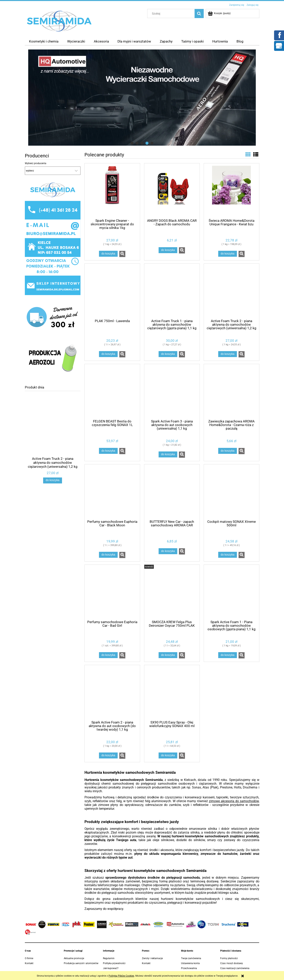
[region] (142, 98)
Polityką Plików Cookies (121, 976)
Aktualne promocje (74, 958)
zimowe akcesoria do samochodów (234, 801)
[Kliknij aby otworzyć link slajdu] (142, 98)
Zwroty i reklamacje (152, 958)
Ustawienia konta (190, 963)
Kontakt (29, 963)
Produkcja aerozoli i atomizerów (81, 963)
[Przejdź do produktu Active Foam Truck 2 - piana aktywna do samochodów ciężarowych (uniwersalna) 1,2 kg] (53, 433)
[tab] (132, 143)
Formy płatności (229, 958)
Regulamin (109, 958)
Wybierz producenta (36, 163)
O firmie (29, 958)
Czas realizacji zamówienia (235, 968)
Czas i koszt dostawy (232, 963)
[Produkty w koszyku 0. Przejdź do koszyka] (219, 13)
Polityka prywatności (114, 963)
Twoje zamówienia (191, 958)
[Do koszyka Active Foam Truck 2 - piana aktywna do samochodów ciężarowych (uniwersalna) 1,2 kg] (52, 480)
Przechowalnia (189, 968)
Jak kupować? (111, 968)
